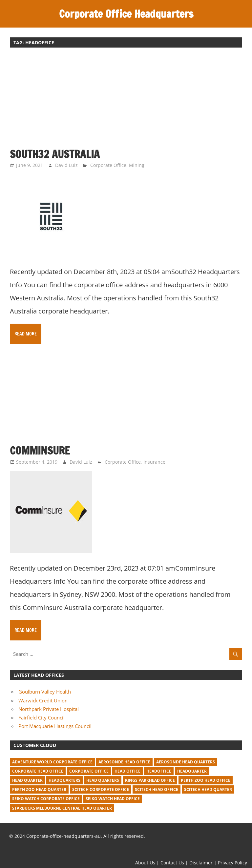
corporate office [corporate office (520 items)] (89, 771)
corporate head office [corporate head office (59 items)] (38, 771)
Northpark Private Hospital (49, 709)
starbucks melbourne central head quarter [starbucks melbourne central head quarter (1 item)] (62, 808)
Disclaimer (201, 863)
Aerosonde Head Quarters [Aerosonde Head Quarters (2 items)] (186, 762)
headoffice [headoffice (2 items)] (159, 771)
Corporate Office (108, 165)
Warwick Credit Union (43, 700)
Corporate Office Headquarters (126, 14)
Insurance (154, 462)
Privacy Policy (232, 863)
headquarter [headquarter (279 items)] (192, 771)
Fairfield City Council (42, 717)
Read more (26, 334)
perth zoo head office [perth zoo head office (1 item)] (206, 780)
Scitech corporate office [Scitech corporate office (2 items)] (101, 789)
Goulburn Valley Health (45, 692)
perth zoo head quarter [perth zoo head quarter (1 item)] (39, 789)
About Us (145, 863)
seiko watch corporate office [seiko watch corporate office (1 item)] (46, 799)
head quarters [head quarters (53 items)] (103, 780)
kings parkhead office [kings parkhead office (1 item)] (150, 780)
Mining (137, 165)
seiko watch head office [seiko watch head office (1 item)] (113, 799)
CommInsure (40, 451)
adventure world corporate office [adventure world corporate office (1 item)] (52, 762)
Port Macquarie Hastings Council (55, 726)
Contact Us (172, 863)
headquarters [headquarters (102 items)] (64, 780)
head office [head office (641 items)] (127, 771)
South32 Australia (55, 154)
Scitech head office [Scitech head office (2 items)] (157, 789)
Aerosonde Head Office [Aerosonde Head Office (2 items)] (124, 762)
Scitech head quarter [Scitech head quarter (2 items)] (208, 789)
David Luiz (66, 165)
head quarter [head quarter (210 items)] (27, 780)
